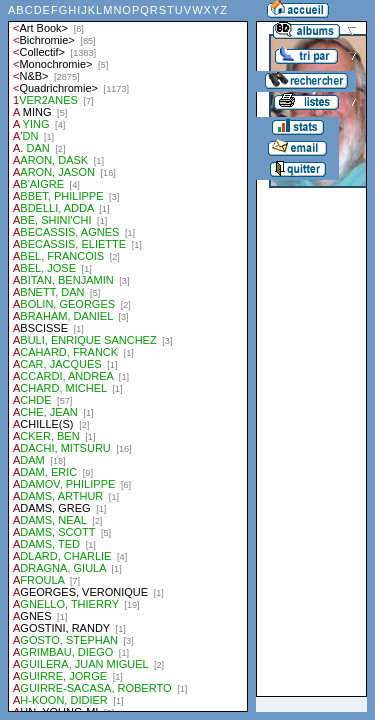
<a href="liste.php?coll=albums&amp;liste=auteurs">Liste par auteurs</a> (128, 356)
